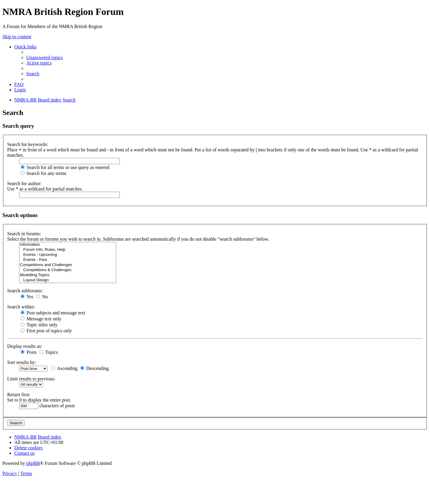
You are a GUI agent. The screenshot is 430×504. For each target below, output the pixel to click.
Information (68, 245)
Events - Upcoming (68, 255)
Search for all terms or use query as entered (65, 167)
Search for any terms (43, 173)
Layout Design (68, 280)
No (42, 297)
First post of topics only (46, 331)
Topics (49, 352)
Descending (95, 368)
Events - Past (68, 260)
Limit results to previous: (31, 379)
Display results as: (25, 346)
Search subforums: (25, 291)
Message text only (41, 319)
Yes (27, 297)
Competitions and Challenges (68, 265)
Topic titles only (39, 325)
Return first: (19, 395)
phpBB (33, 463)
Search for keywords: (28, 144)
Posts (29, 352)
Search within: (21, 307)
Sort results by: (22, 362)
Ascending (64, 368)
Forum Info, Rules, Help (68, 250)
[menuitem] (44, 57)
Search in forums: (24, 234)
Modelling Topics (68, 275)
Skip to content (17, 37)
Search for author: (24, 183)
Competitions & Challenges (68, 270)
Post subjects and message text (53, 313)
